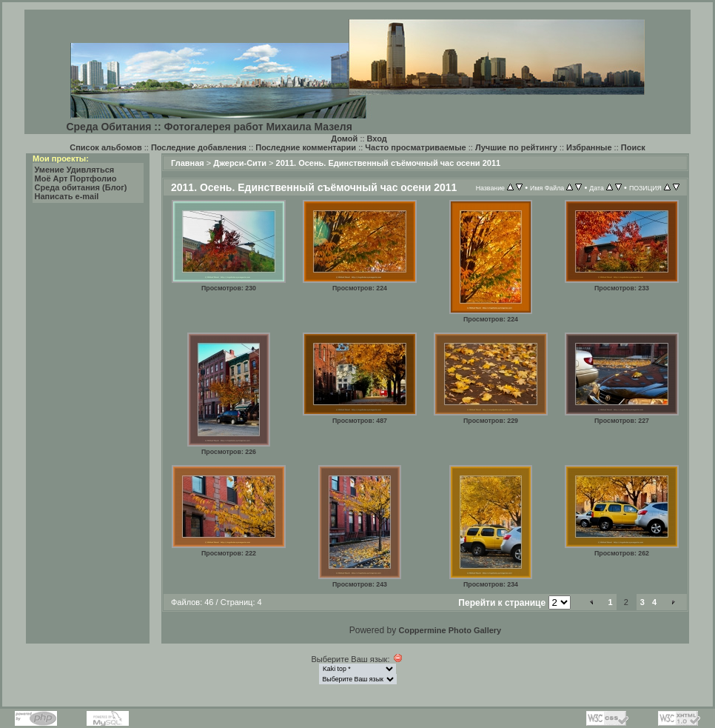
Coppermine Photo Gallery (450, 630)
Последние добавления (199, 147)
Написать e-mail (67, 196)
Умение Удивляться (75, 170)
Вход (377, 138)
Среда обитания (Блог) (81, 187)
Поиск (633, 147)
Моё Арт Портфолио (76, 178)
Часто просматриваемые (415, 147)
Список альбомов (105, 147)
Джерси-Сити (240, 163)
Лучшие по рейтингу (516, 147)
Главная (188, 163)
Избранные (589, 147)
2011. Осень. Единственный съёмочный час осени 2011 (389, 163)
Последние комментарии (306, 147)
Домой (344, 138)
